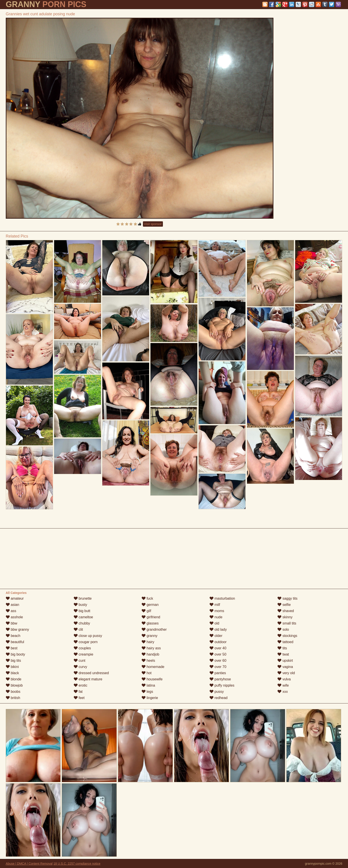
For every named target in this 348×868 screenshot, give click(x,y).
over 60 (218, 661)
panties (218, 673)
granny (149, 636)
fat (78, 692)
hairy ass (151, 648)
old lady (218, 629)
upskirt (285, 661)
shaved (286, 611)
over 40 (218, 648)
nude (216, 617)
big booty (15, 654)
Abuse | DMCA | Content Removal (29, 864)
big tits (13, 661)
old (214, 623)
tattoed (285, 642)
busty (80, 605)
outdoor (218, 642)
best (12, 648)
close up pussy (88, 636)
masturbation (222, 598)
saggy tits (287, 598)
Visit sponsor (153, 224)
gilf (146, 611)
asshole (14, 617)
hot (147, 673)
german (150, 605)
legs (147, 692)
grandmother (154, 629)
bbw (12, 623)
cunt (80, 661)
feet (79, 698)
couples (82, 648)
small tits (287, 623)
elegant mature (88, 679)
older (216, 636)
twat (283, 654)
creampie (83, 654)
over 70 (218, 667)
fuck (147, 598)
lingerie (150, 698)
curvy (80, 667)
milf (215, 605)
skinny (285, 617)
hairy (148, 642)
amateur (15, 598)
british (13, 698)
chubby (82, 623)
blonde (14, 679)
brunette (83, 598)
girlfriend (151, 617)
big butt (82, 611)
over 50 (218, 654)
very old (286, 673)
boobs (13, 692)
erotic (81, 685)
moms (217, 611)
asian (13, 605)
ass (11, 611)
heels (148, 661)
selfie (284, 605)
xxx (283, 692)
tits (282, 648)
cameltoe (83, 617)
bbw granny (17, 629)
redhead (218, 698)
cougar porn (86, 642)
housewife (152, 679)
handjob (150, 654)
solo (283, 629)
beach (13, 636)
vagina (285, 667)
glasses (150, 623)
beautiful (15, 642)
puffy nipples (222, 685)
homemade (153, 667)
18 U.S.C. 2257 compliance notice (77, 864)
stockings (287, 636)
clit (78, 629)
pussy (217, 692)
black (12, 673)
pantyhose (220, 679)
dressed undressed (91, 673)
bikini (12, 667)
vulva (284, 679)
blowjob (14, 685)
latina (148, 685)
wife (283, 685)
